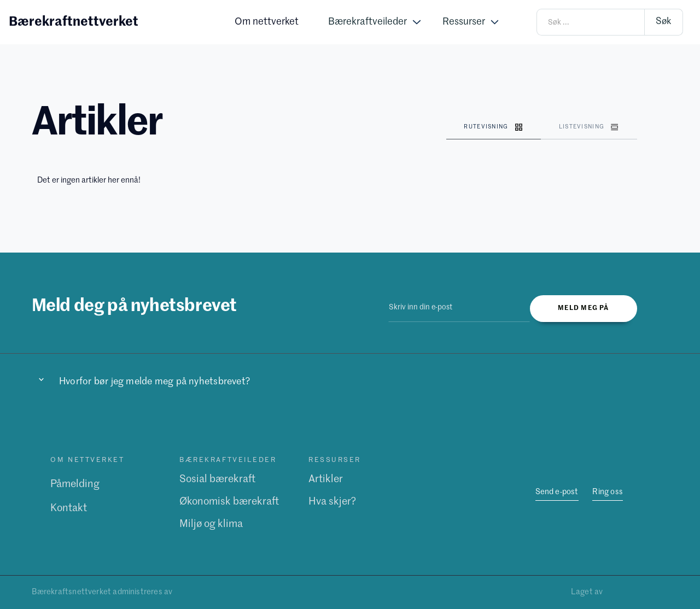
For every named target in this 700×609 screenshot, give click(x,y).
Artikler (326, 479)
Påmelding (75, 484)
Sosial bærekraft (217, 479)
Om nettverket (267, 22)
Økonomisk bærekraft (229, 501)
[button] (374, 22)
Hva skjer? (332, 501)
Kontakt (69, 508)
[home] (74, 22)
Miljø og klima (211, 523)
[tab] (494, 128)
